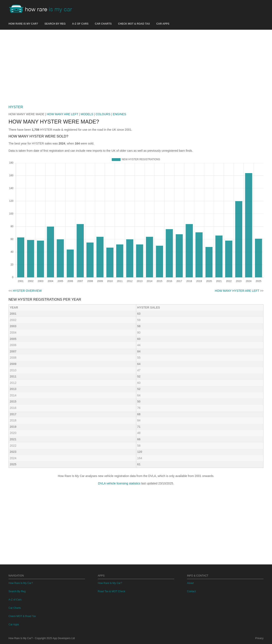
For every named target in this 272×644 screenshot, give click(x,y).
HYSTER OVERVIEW (27, 291)
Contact (191, 591)
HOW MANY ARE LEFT (62, 114)
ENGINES (120, 114)
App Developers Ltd (64, 638)
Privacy (259, 638)
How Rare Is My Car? (23, 24)
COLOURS (103, 114)
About (190, 583)
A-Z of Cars (80, 24)
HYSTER (16, 107)
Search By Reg (55, 24)
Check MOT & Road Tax (134, 24)
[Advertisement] (136, 66)
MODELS (87, 114)
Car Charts (103, 24)
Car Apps (163, 24)
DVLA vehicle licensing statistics (119, 483)
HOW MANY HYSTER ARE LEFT (237, 291)
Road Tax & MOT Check (111, 591)
